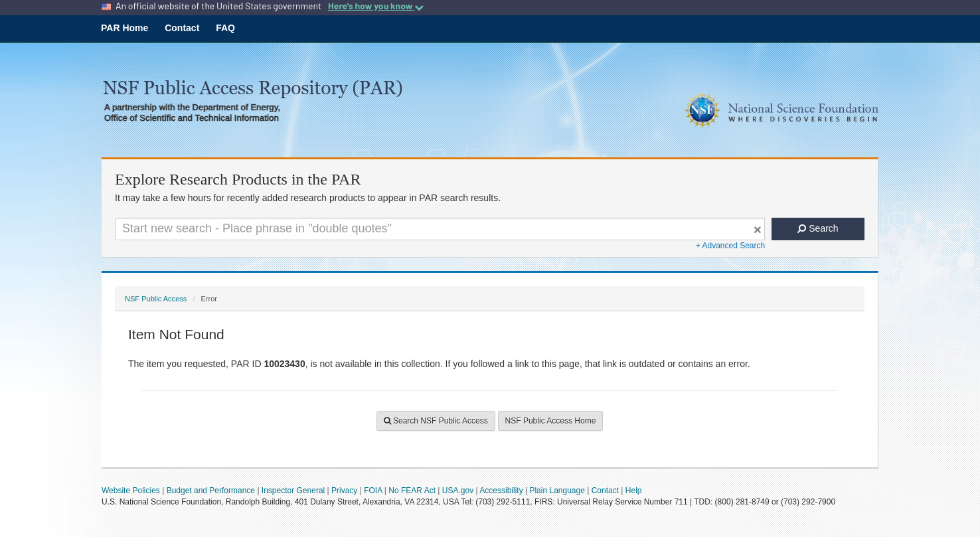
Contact (182, 28)
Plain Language (557, 491)
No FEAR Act (412, 491)
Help (634, 491)
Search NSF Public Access (436, 421)
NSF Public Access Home (551, 421)
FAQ (225, 28)
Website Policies (131, 491)
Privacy (344, 491)
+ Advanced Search (730, 246)
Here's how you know (376, 6)
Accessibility (501, 491)
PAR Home (124, 28)
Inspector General (293, 491)
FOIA (373, 491)
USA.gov (458, 491)
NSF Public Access (156, 299)
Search (818, 228)
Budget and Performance (211, 491)
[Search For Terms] (440, 229)
